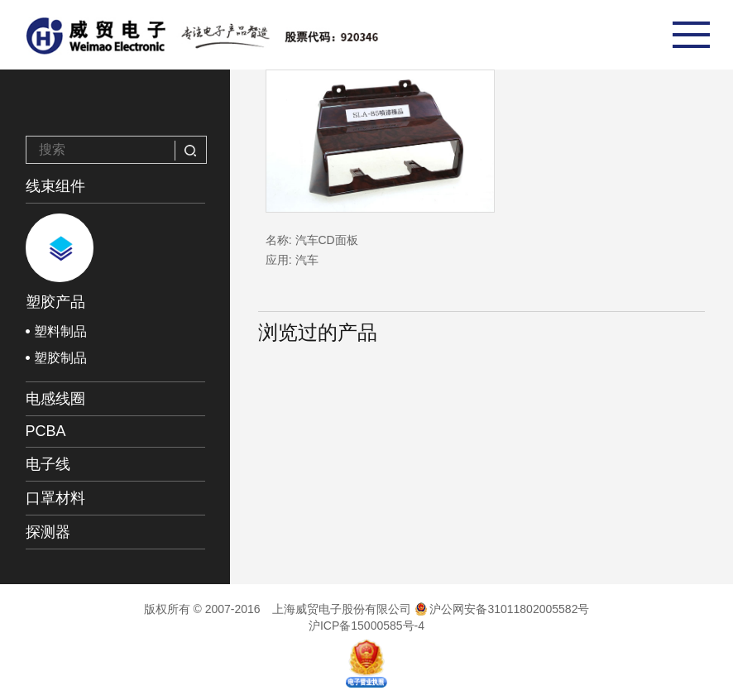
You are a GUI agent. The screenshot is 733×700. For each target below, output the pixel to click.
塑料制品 (60, 331)
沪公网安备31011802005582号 (502, 609)
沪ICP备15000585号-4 (366, 626)
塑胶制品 (60, 358)
